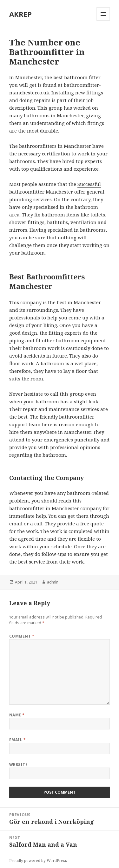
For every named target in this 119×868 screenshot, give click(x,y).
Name (17, 715)
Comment (22, 636)
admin (53, 582)
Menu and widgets (103, 21)
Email (17, 740)
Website (18, 765)
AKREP (20, 14)
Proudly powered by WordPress (38, 861)
